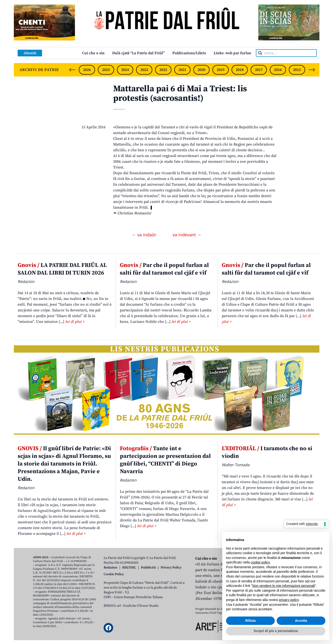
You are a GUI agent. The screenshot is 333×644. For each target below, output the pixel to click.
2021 (182, 70)
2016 (278, 70)
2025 (106, 70)
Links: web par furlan (232, 53)
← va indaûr (145, 235)
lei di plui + (75, 322)
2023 (144, 70)
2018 (240, 70)
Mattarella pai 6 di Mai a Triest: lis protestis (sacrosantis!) (180, 94)
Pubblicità (148, 568)
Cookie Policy (114, 574)
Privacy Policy (171, 568)
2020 (201, 70)
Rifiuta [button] (250, 621)
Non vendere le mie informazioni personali (283, 586)
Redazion (111, 568)
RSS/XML (129, 568)
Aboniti (30, 53)
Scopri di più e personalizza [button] (276, 631)
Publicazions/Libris (189, 53)
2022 (163, 70)
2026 (87, 70)
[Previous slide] (72, 70)
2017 (259, 70)
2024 (125, 70)
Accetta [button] (301, 621)
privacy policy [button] (289, 600)
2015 (297, 70)
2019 (221, 70)
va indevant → (187, 235)
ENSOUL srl (112, 606)
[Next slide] (312, 70)
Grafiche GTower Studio (141, 606)
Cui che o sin (93, 53)
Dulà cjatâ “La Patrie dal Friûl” (138, 53)
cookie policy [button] (260, 562)
